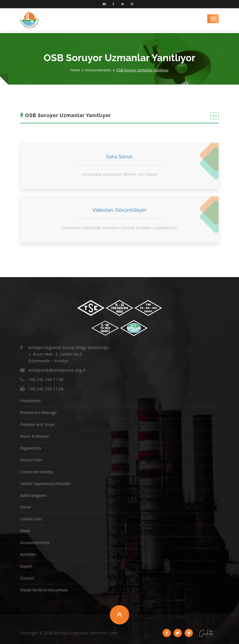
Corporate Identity (37, 472)
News (25, 531)
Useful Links (31, 519)
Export (26, 566)
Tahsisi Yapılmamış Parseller (46, 484)
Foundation (30, 401)
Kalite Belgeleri (33, 495)
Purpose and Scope (38, 424)
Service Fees (31, 460)
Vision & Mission (35, 436)
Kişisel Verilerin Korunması (44, 590)
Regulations (31, 448)
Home (75, 70)
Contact (27, 578)
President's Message (38, 412)
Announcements (98, 70)
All (215, 116)
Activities (28, 554)
